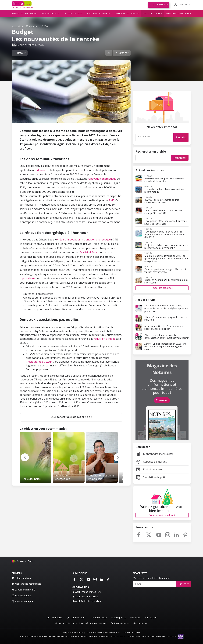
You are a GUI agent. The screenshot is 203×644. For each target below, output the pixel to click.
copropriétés (27, 278)
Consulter (162, 400)
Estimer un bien (21, 578)
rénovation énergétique (102, 179)
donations (43, 170)
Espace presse (119, 617)
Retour (20, 53)
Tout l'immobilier (54, 617)
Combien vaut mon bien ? (162, 515)
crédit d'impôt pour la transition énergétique (84, 240)
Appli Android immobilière (87, 601)
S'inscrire (181, 137)
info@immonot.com (133, 632)
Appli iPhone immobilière (87, 592)
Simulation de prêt (150, 477)
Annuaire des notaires (99, 13)
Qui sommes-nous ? (77, 617)
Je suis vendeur (158, 5)
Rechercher (180, 158)
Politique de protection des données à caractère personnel (80, 623)
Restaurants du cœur (39, 362)
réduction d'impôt (105, 339)
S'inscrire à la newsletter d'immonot (151, 578)
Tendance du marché (128, 13)
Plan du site (151, 617)
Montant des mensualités (155, 454)
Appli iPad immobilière (85, 596)
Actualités (18, 26)
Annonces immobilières (25, 13)
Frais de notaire (149, 469)
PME (112, 200)
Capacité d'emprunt (151, 462)
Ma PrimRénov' (89, 252)
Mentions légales (141, 623)
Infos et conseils (153, 13)
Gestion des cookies (120, 623)
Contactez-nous (99, 617)
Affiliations (135, 617)
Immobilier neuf (50, 13)
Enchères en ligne (73, 13)
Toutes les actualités (162, 288)
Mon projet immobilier (179, 13)
